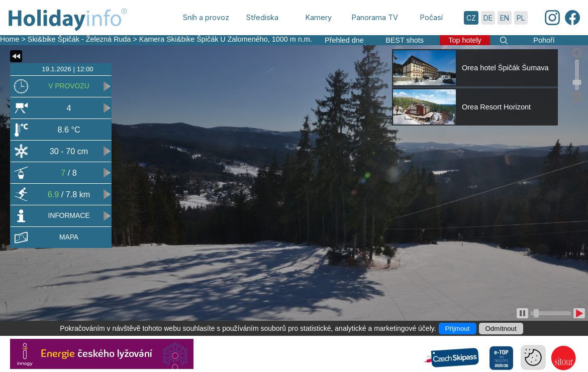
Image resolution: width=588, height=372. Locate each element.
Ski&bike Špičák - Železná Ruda (79, 39)
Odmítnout (501, 329)
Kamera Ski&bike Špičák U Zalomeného (204, 39)
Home (10, 39)
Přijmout (458, 329)
